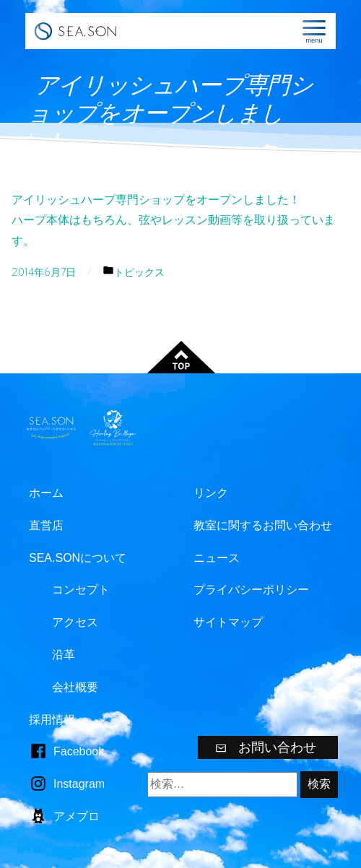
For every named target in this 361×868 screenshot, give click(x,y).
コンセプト (81, 590)
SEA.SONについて (78, 558)
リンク (211, 493)
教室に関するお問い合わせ (263, 525)
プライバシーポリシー (251, 590)
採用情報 (52, 720)
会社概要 (75, 687)
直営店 (46, 525)
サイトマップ (228, 622)
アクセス (75, 622)
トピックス (139, 273)
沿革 (64, 655)
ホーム (46, 493)
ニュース (217, 558)
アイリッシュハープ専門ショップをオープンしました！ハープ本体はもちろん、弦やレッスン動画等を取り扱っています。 (173, 221)
